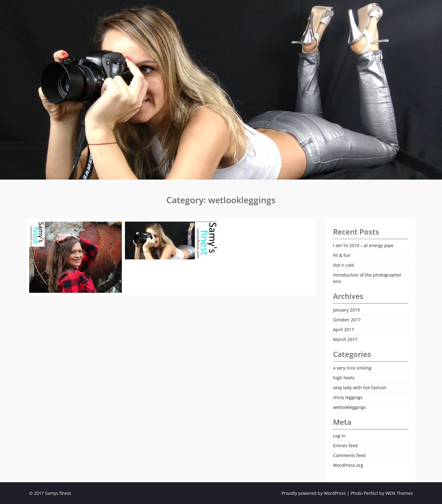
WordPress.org (348, 465)
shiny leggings (348, 397)
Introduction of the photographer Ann (367, 278)
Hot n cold (343, 265)
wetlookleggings (349, 407)
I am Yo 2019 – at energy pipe (363, 245)
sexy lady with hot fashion (360, 388)
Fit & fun (342, 255)
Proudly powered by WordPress (314, 493)
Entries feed (345, 446)
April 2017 (343, 330)
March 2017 (345, 339)
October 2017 (347, 320)
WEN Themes (399, 493)
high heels (344, 378)
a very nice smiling (352, 368)
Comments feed (349, 455)
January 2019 (346, 310)
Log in (339, 436)
